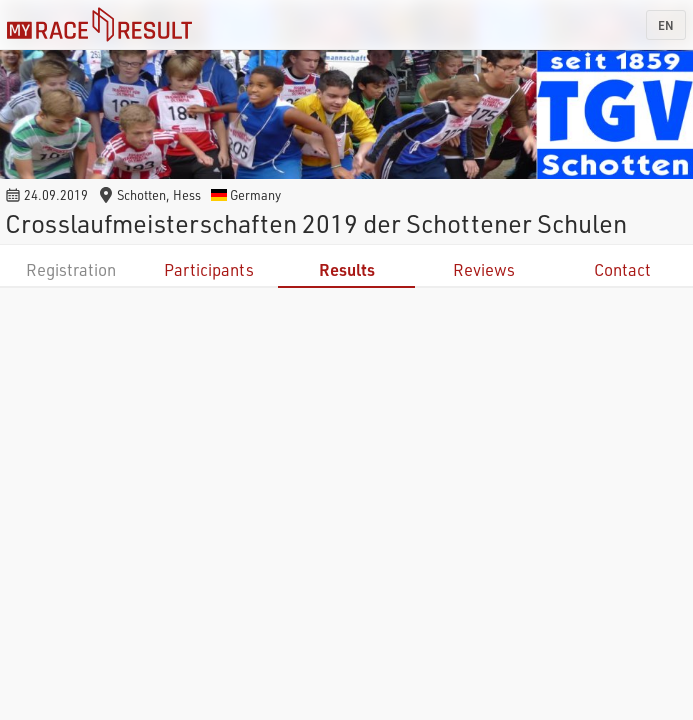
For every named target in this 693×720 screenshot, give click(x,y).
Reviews (484, 269)
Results (347, 269)
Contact (622, 269)
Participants (209, 269)
